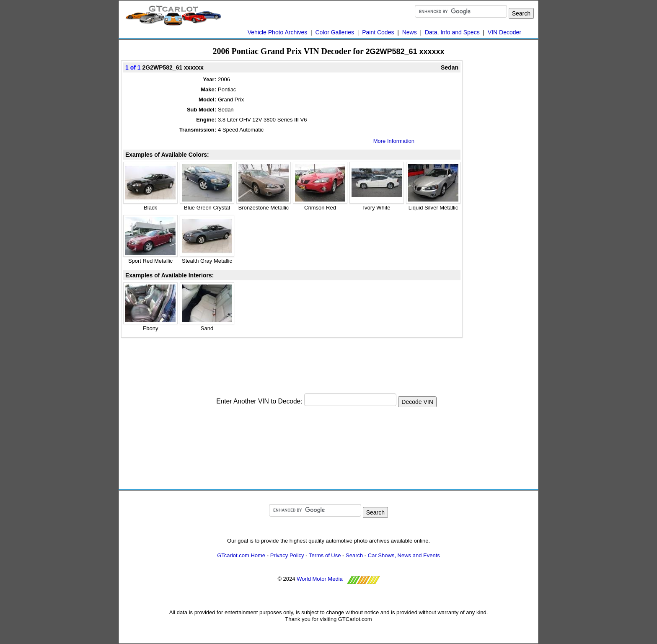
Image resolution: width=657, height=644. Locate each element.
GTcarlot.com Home (241, 555)
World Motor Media (320, 579)
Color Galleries (335, 32)
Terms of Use (325, 555)
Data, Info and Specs (452, 32)
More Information (394, 141)
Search (354, 555)
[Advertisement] (292, 361)
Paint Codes (378, 32)
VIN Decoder (504, 32)
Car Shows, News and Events (404, 555)
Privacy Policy (287, 555)
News (410, 32)
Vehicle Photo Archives (277, 32)
